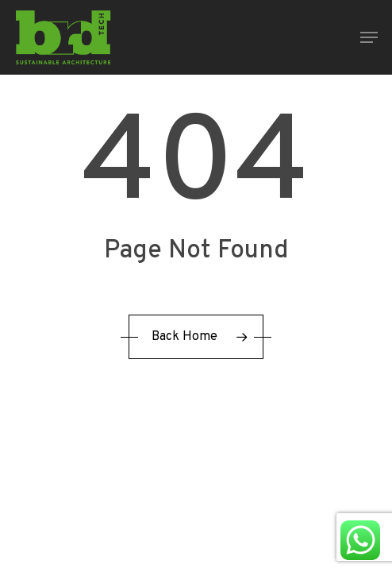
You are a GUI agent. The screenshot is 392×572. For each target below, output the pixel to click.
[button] (369, 37)
